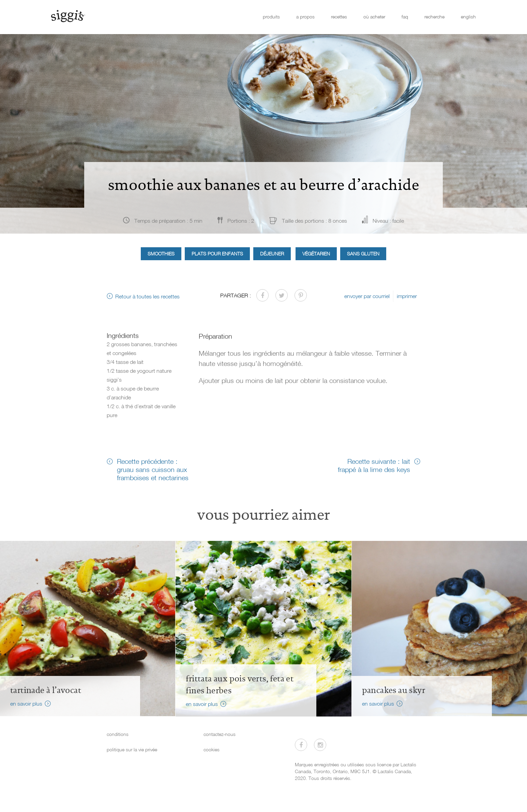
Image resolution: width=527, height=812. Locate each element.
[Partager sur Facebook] (262, 295)
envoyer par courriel (367, 296)
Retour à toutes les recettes (147, 296)
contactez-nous (220, 734)
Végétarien (316, 254)
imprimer (407, 296)
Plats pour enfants (217, 254)
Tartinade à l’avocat (46, 690)
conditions (118, 734)
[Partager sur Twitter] (282, 295)
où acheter (374, 17)
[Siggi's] (68, 16)
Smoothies (161, 254)
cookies (212, 749)
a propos (305, 17)
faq (405, 17)
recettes (339, 17)
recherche (434, 17)
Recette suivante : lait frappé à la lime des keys (374, 465)
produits (271, 17)
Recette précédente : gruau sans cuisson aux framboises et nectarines (153, 469)
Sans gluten (363, 254)
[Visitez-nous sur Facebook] (301, 745)
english (468, 17)
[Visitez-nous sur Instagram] (320, 745)
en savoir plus (26, 704)
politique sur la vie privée (132, 749)
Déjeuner (272, 254)
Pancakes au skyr (394, 690)
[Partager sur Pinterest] (301, 295)
